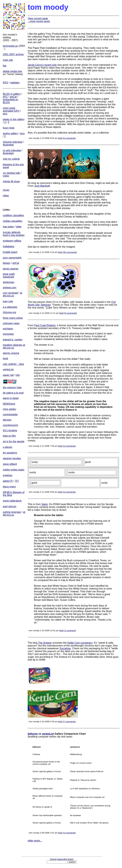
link (60, 138)
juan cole (8, 301)
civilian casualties (13, 221)
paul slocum (10, 506)
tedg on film (9, 436)
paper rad (8, 375)
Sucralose (65, 648)
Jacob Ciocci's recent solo (42, 65)
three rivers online (13, 318)
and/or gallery (10, 133)
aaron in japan (11, 398)
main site (8, 60)
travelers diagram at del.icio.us (14, 346)
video (6, 196)
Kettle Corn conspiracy (80, 643)
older (19, 227)
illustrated (8, 145)
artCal (13, 97)
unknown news (11, 323)
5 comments (69, 138)
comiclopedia (10, 414)
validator (15, 83)
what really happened (9, 275)
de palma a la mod (13, 393)
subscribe (62, 859)
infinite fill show (11, 181)
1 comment (70, 631)
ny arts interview (12, 150)
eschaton (8, 329)
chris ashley (9, 409)
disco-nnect (9, 487)
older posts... (35, 841)
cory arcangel (10, 293)
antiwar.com (10, 288)
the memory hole (12, 387)
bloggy (7, 263)
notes (6, 176)
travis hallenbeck (12, 501)
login (70, 859)
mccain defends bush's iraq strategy (14, 234)
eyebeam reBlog (12, 241)
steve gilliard (10, 464)
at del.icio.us (12, 294)
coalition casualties (13, 215)
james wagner (11, 269)
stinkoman (9, 282)
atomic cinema (11, 353)
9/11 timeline (10, 430)
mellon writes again (14, 470)
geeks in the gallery (14, 119)
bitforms (33, 734)
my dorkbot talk (11, 173)
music (6, 190)
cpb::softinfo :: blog (13, 364)
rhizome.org (9, 312)
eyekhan (8, 475)
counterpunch (10, 425)
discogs (7, 420)
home (53, 859)
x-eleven (8, 447)
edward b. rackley (13, 340)
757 (17, 481)
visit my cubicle (11, 159)
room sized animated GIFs (11, 109)
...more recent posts (39, 21)
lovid (5, 358)
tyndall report (10, 252)
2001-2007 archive (13, 54)
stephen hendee (12, 458)
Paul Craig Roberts (45, 325)
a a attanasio (10, 307)
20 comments (70, 252)
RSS (5, 83)
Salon (45, 504)
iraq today (8, 227)
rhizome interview (13, 142)
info (18, 375)
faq (5, 66)
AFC (5, 97)
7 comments (69, 722)
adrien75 (8, 481)
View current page (38, 18)
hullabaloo (9, 246)
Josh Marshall (42, 186)
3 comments (69, 446)
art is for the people (14, 441)
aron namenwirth (12, 258)
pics (5, 114)
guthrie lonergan (12, 512)
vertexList (8, 369)
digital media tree (12, 71)
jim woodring (10, 453)
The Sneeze (45, 643)
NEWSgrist (9, 404)
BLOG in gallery (12, 94)
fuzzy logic (9, 128)
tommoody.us (10, 46)
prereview (8, 334)
